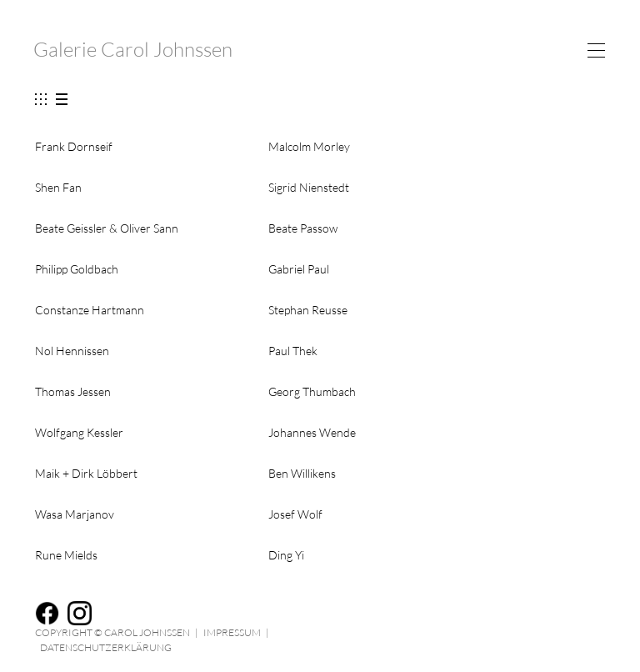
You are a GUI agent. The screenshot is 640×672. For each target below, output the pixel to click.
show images (38, 100)
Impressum (232, 632)
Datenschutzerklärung (106, 647)
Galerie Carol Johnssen (133, 49)
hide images (62, 100)
